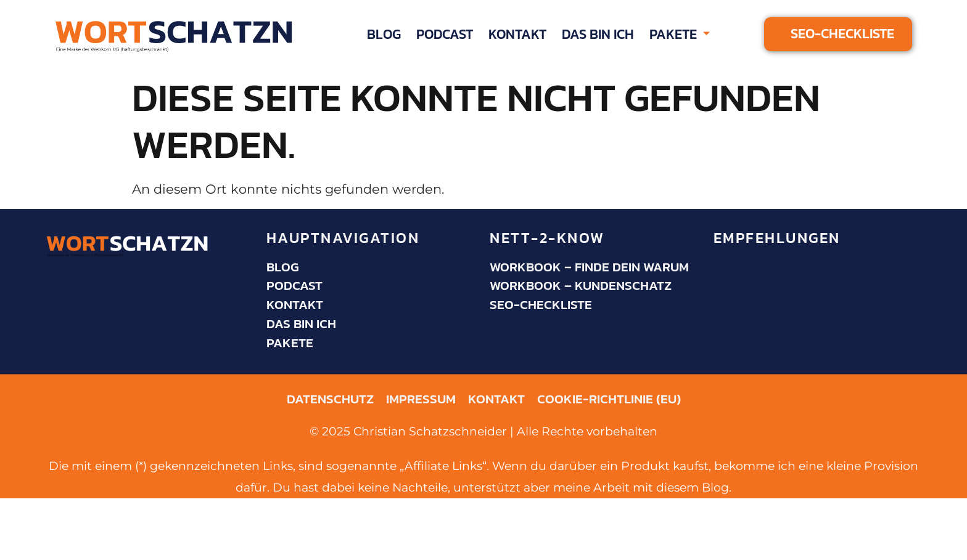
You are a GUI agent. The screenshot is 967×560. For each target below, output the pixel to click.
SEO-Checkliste (541, 305)
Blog (384, 34)
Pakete (680, 34)
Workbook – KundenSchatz (581, 286)
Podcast (445, 34)
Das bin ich (598, 34)
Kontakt (517, 34)
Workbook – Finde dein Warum (589, 267)
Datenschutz (330, 399)
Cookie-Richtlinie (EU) (609, 399)
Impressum (421, 399)
